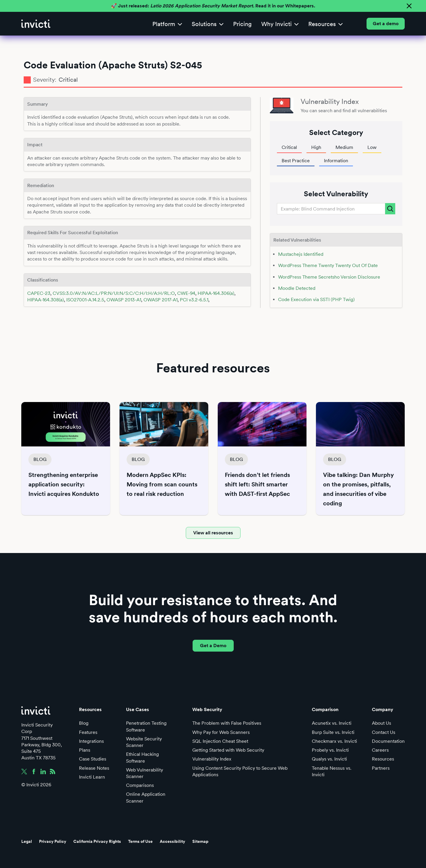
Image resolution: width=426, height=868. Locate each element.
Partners (381, 768)
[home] (36, 24)
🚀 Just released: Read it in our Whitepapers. (213, 6)
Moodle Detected (297, 288)
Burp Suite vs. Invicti (333, 732)
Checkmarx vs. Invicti (334, 741)
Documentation (388, 741)
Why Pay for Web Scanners (221, 732)
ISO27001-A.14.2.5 (85, 300)
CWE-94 (186, 293)
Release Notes (94, 768)
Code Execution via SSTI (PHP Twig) (316, 299)
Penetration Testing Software (146, 726)
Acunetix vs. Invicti (332, 723)
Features (88, 732)
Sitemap (200, 841)
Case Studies (93, 759)
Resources (383, 759)
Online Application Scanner (146, 797)
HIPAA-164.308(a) (46, 300)
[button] (167, 24)
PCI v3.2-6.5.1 (194, 300)
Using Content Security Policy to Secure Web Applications (240, 771)
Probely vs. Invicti (330, 750)
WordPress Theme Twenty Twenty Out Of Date (328, 265)
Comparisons (140, 785)
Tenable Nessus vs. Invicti (332, 771)
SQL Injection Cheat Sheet (220, 741)
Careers (380, 750)
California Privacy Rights (97, 841)
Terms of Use (140, 841)
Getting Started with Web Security (228, 750)
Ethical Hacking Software (142, 757)
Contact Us (384, 732)
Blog (84, 723)
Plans (85, 750)
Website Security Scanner (144, 742)
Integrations (91, 741)
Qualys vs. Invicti (329, 759)
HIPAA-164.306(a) (216, 293)
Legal (27, 841)
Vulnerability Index (212, 759)
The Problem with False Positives (227, 723)
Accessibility (172, 841)
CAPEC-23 (39, 293)
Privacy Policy (53, 841)
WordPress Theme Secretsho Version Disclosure (329, 277)
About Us (381, 723)
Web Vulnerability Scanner (145, 773)
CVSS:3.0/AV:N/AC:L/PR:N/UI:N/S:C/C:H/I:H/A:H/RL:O (114, 293)
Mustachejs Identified (301, 254)
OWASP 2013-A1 (124, 300)
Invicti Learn (92, 777)
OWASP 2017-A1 (160, 300)
